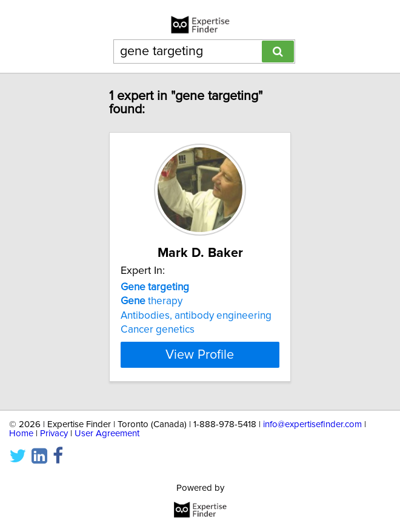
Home (21, 434)
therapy (152, 301)
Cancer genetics (158, 330)
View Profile (200, 354)
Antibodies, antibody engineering (196, 316)
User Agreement (107, 434)
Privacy (54, 434)
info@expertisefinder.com (312, 424)
